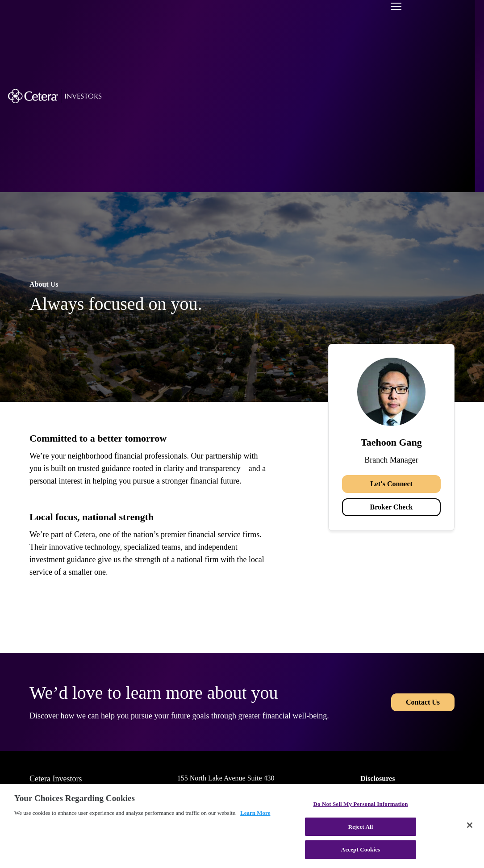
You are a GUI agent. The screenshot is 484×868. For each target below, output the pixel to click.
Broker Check (392, 507)
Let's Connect (391, 484)
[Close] (470, 825)
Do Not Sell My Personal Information (360, 804)
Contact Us (423, 702)
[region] (242, 826)
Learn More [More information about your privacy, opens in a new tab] (255, 813)
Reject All (361, 827)
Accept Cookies (361, 849)
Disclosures (378, 778)
